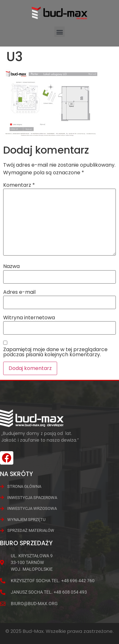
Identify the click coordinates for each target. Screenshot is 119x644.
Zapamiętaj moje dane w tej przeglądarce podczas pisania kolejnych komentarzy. (55, 352)
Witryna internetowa (29, 318)
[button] (60, 32)
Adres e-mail (19, 292)
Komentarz (19, 185)
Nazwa (11, 266)
